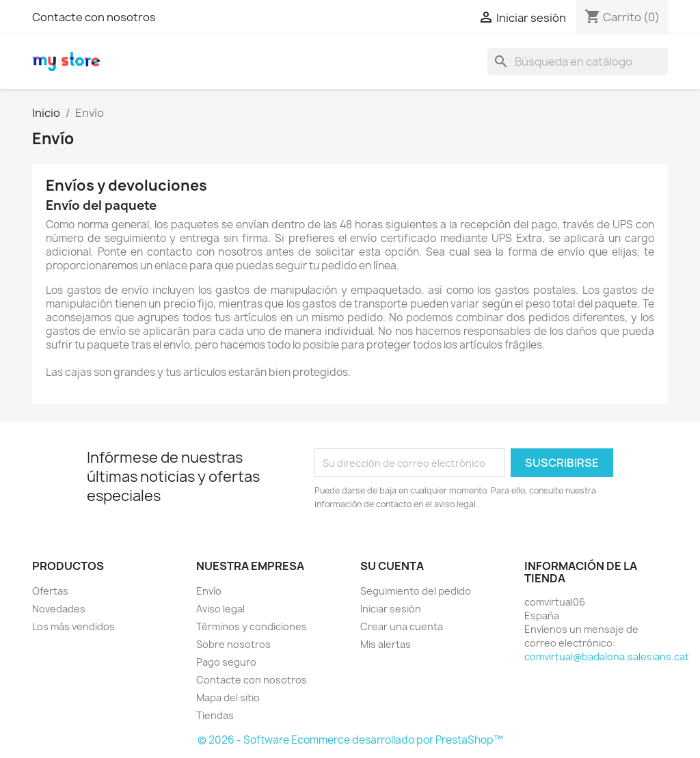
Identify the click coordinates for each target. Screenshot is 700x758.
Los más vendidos (73, 626)
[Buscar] (578, 62)
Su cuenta (392, 566)
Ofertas (50, 591)
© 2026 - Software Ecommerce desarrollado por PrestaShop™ (350, 740)
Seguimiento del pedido (416, 591)
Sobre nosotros (233, 644)
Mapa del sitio (228, 698)
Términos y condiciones (252, 626)
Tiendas (215, 715)
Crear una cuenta (402, 626)
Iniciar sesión (391, 609)
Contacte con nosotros (94, 17)
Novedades (59, 609)
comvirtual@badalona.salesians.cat (607, 657)
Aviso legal (220, 609)
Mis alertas (386, 644)
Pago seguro (226, 662)
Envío (209, 591)
